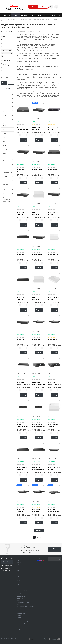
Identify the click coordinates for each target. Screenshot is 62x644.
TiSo (8, 194)
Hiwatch (8, 142)
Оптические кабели (6, 154)
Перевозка (20, 616)
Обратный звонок (7, 562)
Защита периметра (22, 628)
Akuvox (8, 134)
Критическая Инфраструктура (25, 624)
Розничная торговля (22, 620)
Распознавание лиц (22, 626)
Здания (19, 618)
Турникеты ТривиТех (8, 111)
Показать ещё (39, 530)
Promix (8, 180)
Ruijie (8, 190)
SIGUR (8, 116)
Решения (19, 611)
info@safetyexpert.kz (9, 566)
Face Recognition (21, 630)
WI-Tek (8, 146)
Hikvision (8, 106)
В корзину (23, 140)
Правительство (21, 614)
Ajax (8, 94)
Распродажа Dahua (8, 125)
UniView (8, 102)
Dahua (8, 120)
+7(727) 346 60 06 (8, 558)
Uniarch (8, 98)
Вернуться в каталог (8, 88)
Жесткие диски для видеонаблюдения (7, 170)
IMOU (8, 130)
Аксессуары (8, 165)
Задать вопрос (54, 549)
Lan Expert (5, 149)
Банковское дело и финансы (24, 622)
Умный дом (8, 176)
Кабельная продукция (6, 185)
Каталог (19, 558)
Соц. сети (40, 558)
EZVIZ (8, 138)
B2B (43, 7)
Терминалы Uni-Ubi (8, 160)
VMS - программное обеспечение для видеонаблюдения (8, 200)
